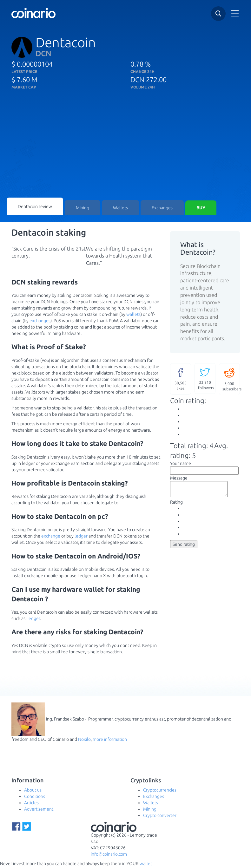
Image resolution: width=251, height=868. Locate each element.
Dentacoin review (35, 207)
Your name (181, 465)
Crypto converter (160, 817)
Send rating (184, 548)
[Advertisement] (126, 150)
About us (33, 791)
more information (110, 741)
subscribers (231, 380)
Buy (201, 209)
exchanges (40, 322)
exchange (51, 537)
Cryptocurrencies (160, 791)
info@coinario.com (109, 855)
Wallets (120, 209)
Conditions (35, 798)
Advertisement (39, 810)
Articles (31, 804)
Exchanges (162, 209)
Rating (176, 506)
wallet (146, 865)
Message (179, 479)
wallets (133, 316)
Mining (83, 209)
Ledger (33, 620)
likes (181, 380)
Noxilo (84, 741)
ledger (81, 537)
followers (206, 379)
